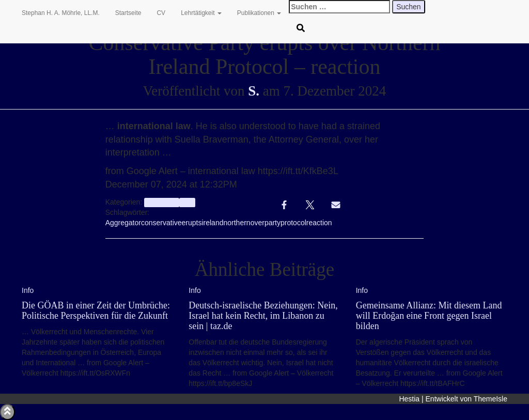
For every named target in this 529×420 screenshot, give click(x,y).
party (273, 223)
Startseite (128, 13)
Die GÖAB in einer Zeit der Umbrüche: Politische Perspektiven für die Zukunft (96, 310)
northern (237, 223)
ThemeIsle (491, 399)
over (258, 223)
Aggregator (123, 223)
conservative (161, 223)
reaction (319, 223)
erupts (192, 223)
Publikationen (259, 13)
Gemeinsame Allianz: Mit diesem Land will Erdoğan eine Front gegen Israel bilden (429, 316)
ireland (212, 223)
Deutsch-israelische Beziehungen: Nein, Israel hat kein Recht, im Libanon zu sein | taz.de (263, 316)
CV (161, 13)
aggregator (161, 203)
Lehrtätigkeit (201, 13)
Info (187, 203)
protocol (293, 223)
